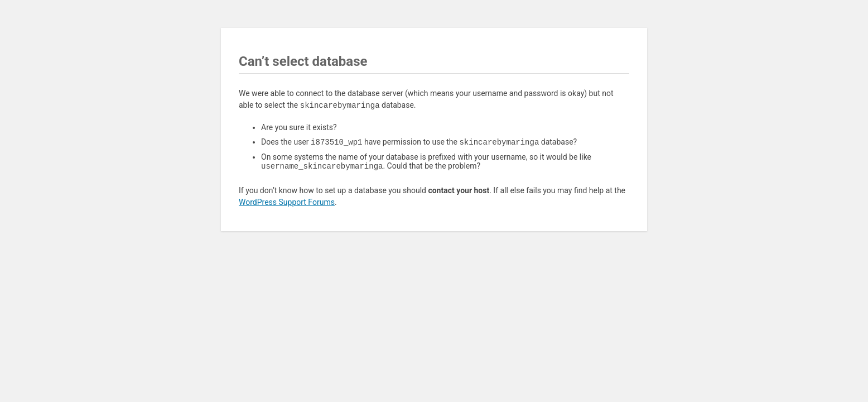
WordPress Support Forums (287, 204)
